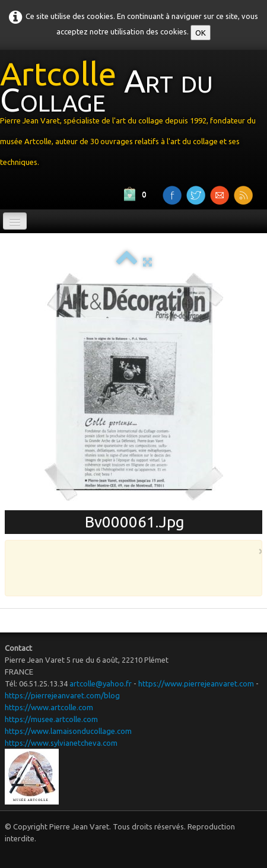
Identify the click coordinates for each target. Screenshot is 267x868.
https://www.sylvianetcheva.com (61, 743)
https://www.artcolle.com (49, 707)
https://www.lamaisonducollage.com (68, 731)
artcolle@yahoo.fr (101, 683)
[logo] (133, 116)
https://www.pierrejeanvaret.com (196, 683)
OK (201, 33)
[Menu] (15, 221)
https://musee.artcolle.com (51, 719)
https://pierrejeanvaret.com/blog (62, 695)
